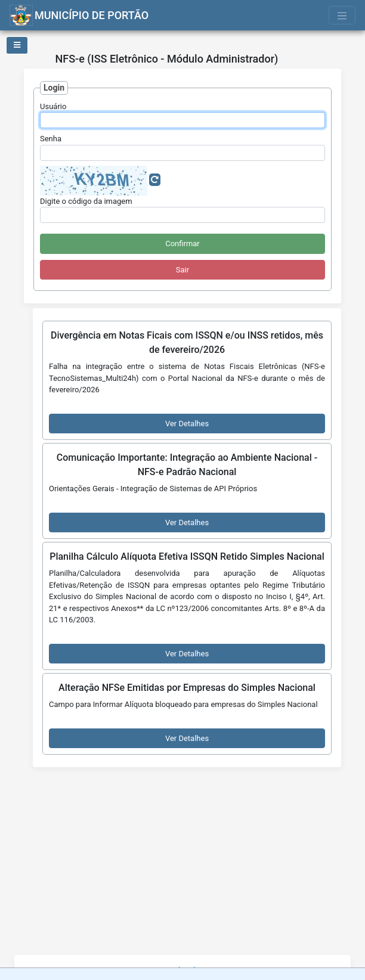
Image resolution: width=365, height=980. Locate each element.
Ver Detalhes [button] (187, 424)
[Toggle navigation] (342, 15)
